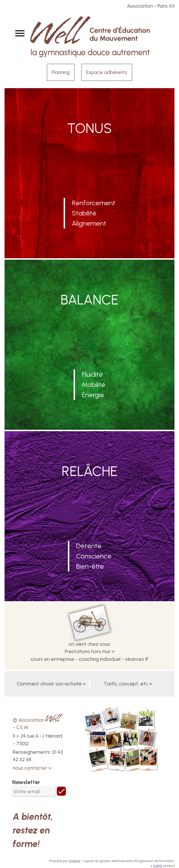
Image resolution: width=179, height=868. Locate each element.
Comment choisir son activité (49, 684)
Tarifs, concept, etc (126, 684)
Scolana (75, 861)
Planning (61, 72)
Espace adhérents (107, 72)
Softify (158, 866)
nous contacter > (32, 768)
